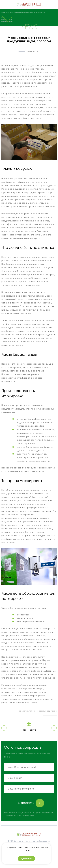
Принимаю (26, 859)
